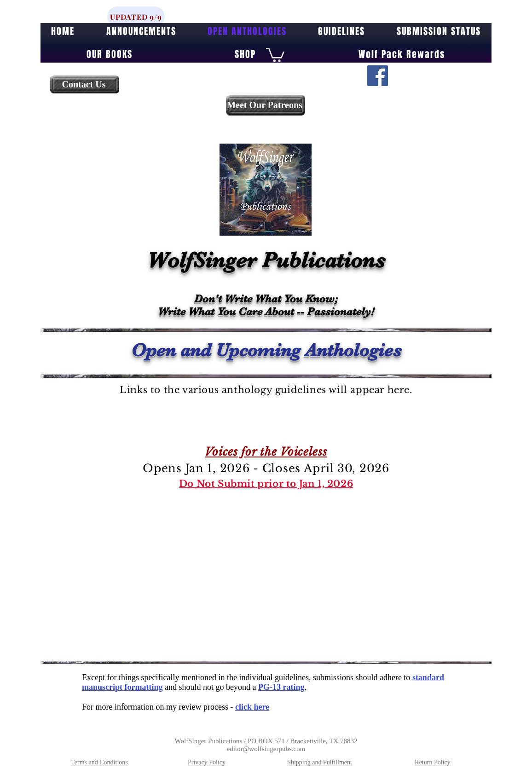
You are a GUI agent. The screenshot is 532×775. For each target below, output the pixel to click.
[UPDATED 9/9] (136, 17)
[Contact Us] (85, 84)
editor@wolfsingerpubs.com (266, 749)
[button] (275, 54)
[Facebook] (378, 76)
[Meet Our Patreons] (266, 105)
